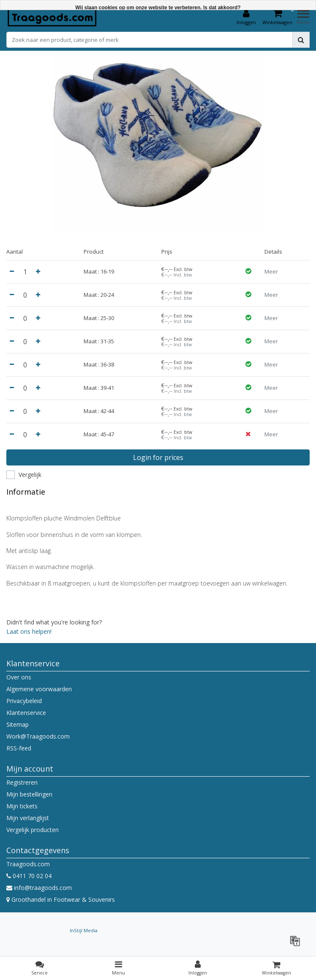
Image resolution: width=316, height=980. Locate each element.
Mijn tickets (22, 806)
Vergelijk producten (33, 830)
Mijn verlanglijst (28, 818)
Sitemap (18, 724)
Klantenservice (26, 713)
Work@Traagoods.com (38, 736)
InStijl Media (84, 930)
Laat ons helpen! (29, 631)
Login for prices (158, 457)
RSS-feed (19, 748)
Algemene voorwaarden (39, 689)
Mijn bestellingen (29, 794)
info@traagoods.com (39, 888)
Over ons (19, 677)
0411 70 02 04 (29, 876)
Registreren (22, 782)
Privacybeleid (24, 701)
